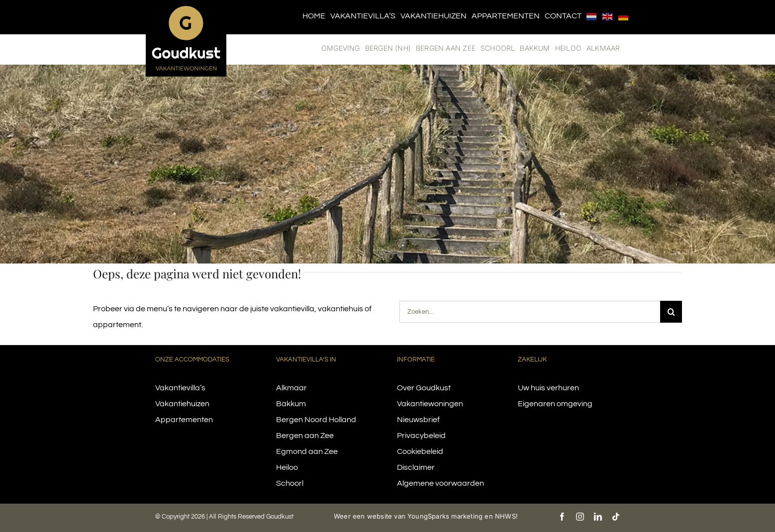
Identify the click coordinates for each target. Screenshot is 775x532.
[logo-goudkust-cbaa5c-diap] (186, 9)
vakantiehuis (340, 309)
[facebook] (562, 517)
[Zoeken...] (530, 312)
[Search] (671, 312)
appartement (117, 325)
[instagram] (580, 517)
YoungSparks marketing (445, 516)
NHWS (505, 516)
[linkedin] (598, 517)
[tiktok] (616, 517)
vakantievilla (292, 309)
